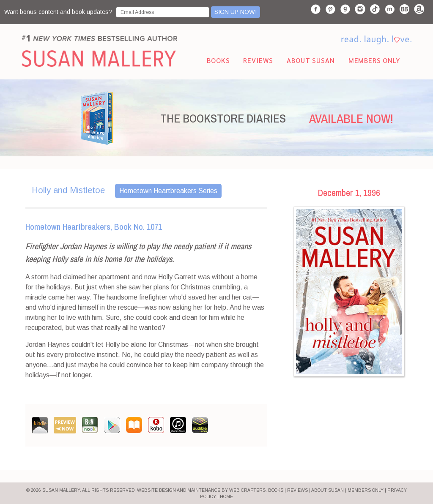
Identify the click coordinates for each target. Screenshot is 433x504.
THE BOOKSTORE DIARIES (223, 118)
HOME (226, 497)
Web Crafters (247, 490)
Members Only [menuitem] (374, 60)
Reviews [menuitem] (258, 60)
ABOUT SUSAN (327, 490)
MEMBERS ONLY (366, 490)
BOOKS (276, 490)
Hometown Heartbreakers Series (168, 191)
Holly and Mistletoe (68, 190)
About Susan (311, 60)
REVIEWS (297, 490)
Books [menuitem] (218, 60)
